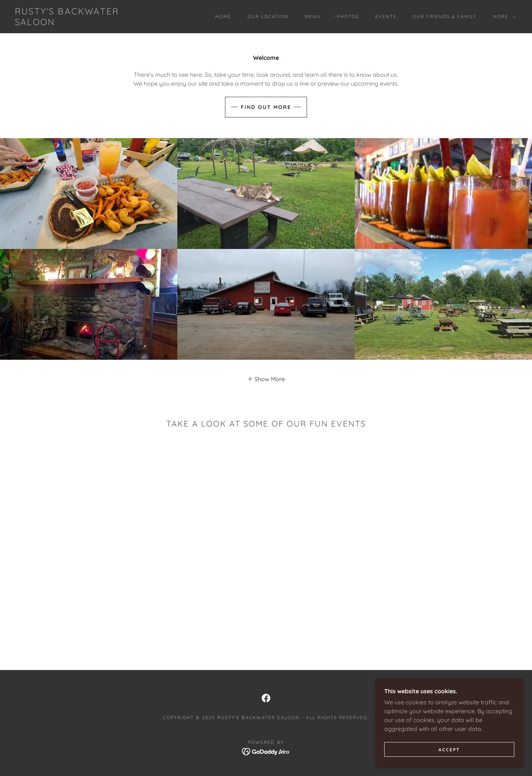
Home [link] (223, 16)
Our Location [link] (268, 16)
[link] (84, 23)
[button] (503, 17)
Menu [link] (313, 16)
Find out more (266, 107)
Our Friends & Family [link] (445, 16)
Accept (449, 750)
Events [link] (386, 16)
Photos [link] (348, 16)
